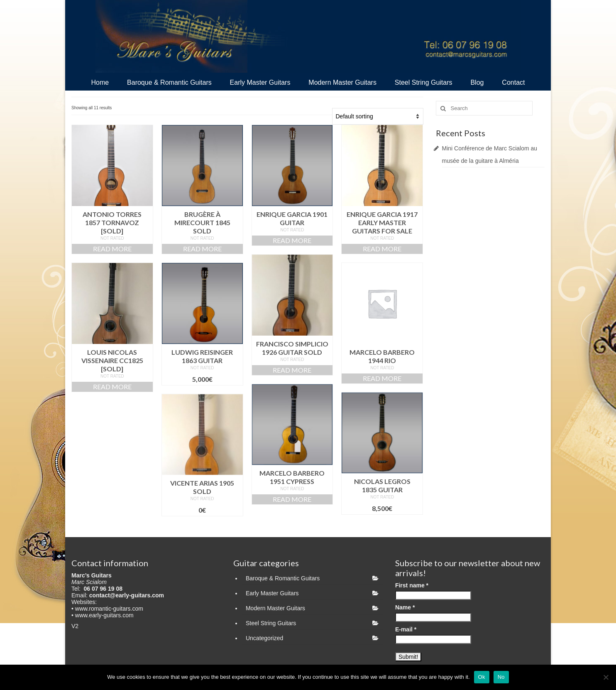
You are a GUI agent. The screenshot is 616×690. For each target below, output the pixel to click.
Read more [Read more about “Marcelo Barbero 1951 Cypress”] (292, 499)
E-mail (406, 629)
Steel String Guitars (271, 623)
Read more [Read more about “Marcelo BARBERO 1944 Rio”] (382, 378)
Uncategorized (264, 638)
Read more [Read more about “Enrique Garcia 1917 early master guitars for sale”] (382, 249)
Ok (482, 677)
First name (412, 585)
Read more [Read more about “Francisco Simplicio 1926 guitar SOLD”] (292, 370)
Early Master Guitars (272, 593)
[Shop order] (378, 116)
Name (405, 607)
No (501, 677)
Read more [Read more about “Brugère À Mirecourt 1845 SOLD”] (202, 249)
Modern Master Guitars (275, 608)
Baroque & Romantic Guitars (283, 578)
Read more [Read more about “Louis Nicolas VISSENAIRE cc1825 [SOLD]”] (112, 387)
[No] (606, 677)
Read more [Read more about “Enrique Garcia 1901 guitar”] (292, 240)
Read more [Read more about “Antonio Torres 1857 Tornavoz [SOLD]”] (112, 249)
